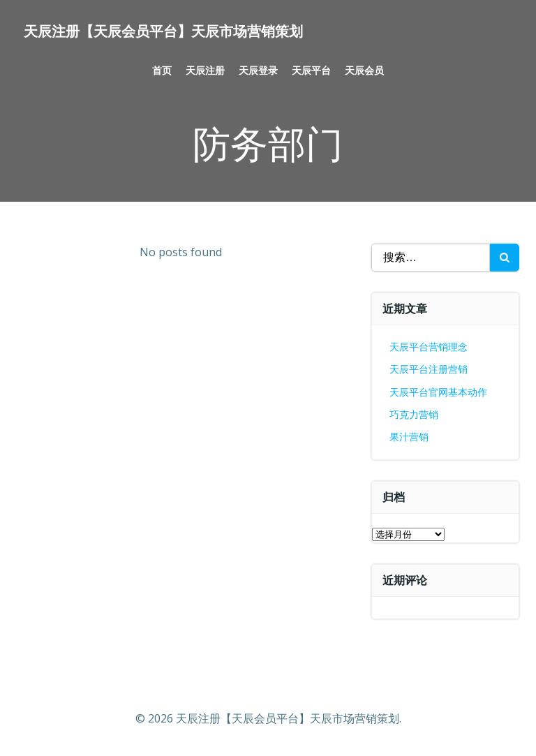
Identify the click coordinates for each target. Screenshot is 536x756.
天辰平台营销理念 (429, 347)
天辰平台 (311, 70)
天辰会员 (364, 70)
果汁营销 (409, 437)
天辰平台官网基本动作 (438, 392)
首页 (162, 70)
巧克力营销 (414, 414)
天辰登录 (258, 70)
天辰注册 (205, 70)
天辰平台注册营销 (429, 369)
